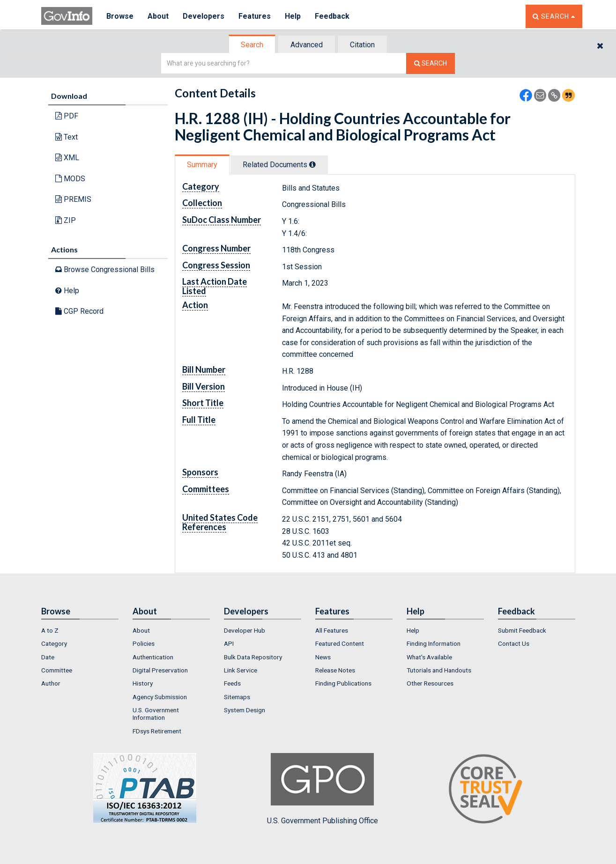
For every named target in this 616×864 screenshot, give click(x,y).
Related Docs (279, 165)
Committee (57, 670)
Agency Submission (160, 697)
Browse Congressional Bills (105, 270)
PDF (67, 116)
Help (293, 16)
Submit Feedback (522, 630)
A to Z (50, 630)
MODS (70, 179)
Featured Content (340, 643)
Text (67, 137)
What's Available (429, 657)
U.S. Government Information (156, 714)
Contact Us (514, 643)
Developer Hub (245, 630)
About (158, 16)
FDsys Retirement (157, 731)
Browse (120, 16)
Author (51, 683)
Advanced (307, 45)
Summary (202, 165)
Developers (204, 16)
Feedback (332, 16)
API (229, 643)
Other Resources (430, 683)
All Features (332, 630)
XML (67, 158)
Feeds (232, 683)
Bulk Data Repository (253, 657)
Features (255, 16)
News (323, 657)
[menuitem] (80, 630)
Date (48, 657)
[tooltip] (312, 164)
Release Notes (335, 670)
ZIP (66, 220)
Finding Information (434, 643)
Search (252, 45)
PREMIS (73, 199)
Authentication (153, 657)
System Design (245, 710)
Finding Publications (343, 683)
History (143, 683)
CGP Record (79, 311)
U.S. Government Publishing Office (323, 789)
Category (54, 643)
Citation (362, 45)
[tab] (252, 45)
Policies (144, 643)
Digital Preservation (160, 670)
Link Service (241, 670)
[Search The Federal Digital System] (430, 63)
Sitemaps (237, 697)
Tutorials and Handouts (439, 670)
